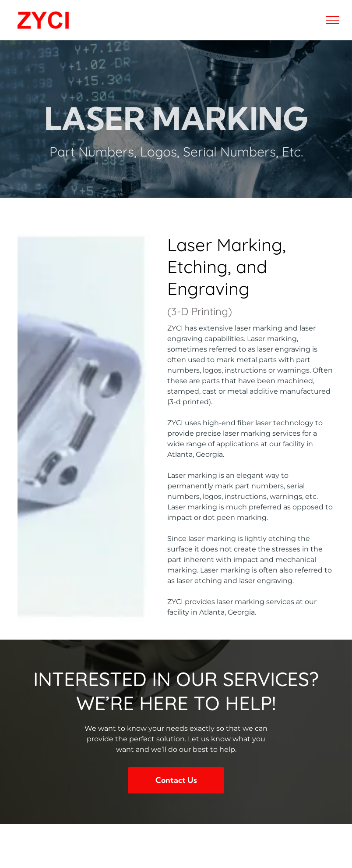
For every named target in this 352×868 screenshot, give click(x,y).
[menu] (333, 20)
